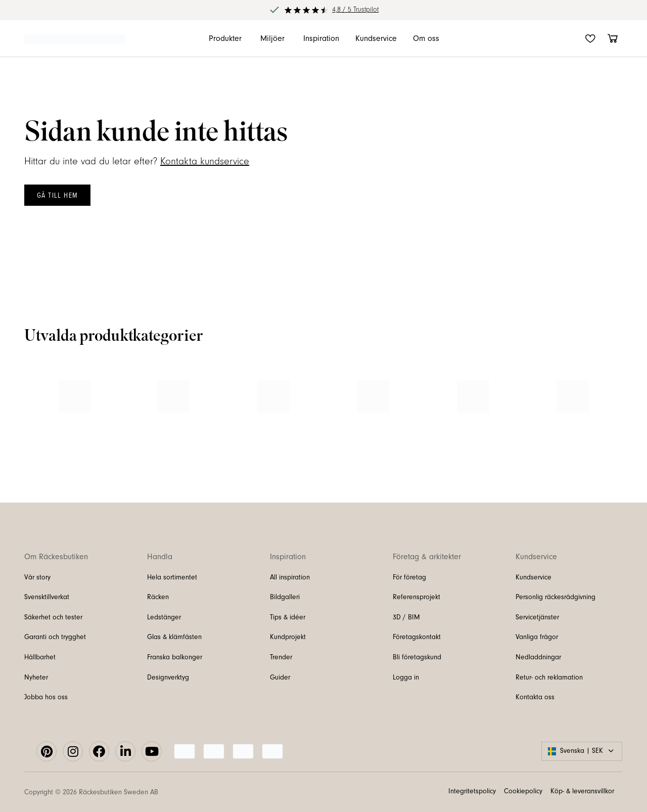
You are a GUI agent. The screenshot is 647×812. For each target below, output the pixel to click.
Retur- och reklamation (549, 678)
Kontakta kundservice (205, 161)
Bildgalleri (285, 597)
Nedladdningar (538, 657)
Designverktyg (168, 678)
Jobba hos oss (46, 697)
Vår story (37, 577)
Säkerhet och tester (53, 617)
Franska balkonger (175, 657)
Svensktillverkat (47, 597)
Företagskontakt (417, 637)
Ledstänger (164, 617)
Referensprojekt (417, 597)
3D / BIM (406, 617)
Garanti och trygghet (55, 637)
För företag (409, 577)
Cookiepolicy (523, 791)
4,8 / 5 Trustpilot (355, 10)
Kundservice (534, 577)
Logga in (406, 678)
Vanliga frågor (537, 637)
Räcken (158, 597)
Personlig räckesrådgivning (556, 597)
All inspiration (290, 577)
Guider (280, 678)
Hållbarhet (40, 657)
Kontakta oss (535, 697)
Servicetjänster (537, 617)
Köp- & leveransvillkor (582, 791)
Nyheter (36, 678)
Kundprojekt (288, 637)
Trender (281, 657)
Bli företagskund (417, 657)
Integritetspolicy (472, 791)
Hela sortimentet (172, 577)
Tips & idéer (288, 617)
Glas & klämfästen (174, 637)
